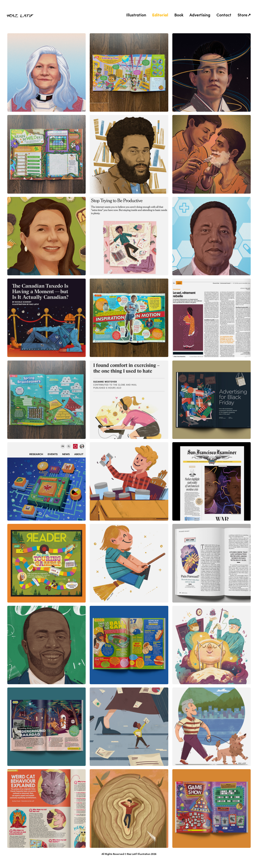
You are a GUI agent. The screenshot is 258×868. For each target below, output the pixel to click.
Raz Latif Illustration (139, 854)
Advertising (200, 15)
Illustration (136, 15)
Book (179, 15)
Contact (224, 15)
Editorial (160, 15)
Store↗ (244, 15)
